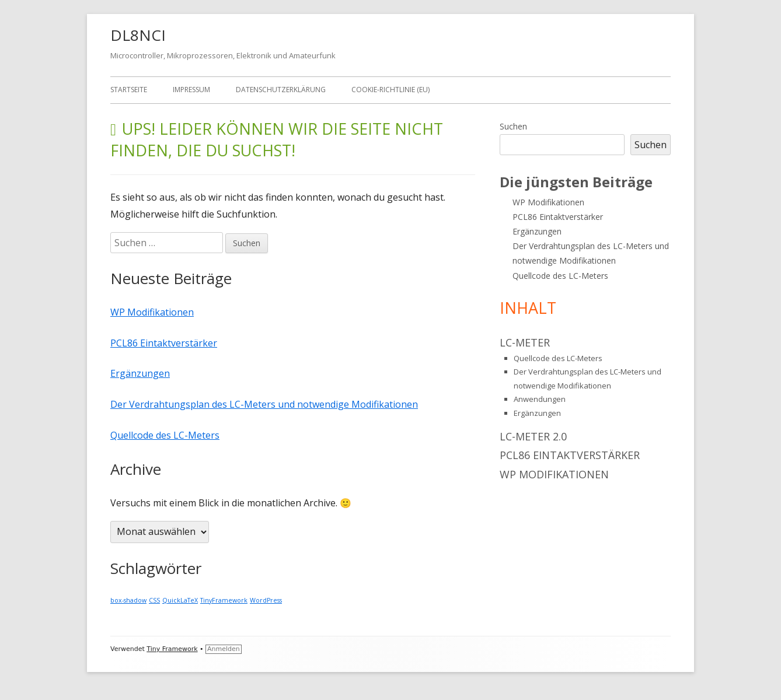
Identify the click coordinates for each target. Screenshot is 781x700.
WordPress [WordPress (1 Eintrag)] (266, 600)
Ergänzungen (140, 373)
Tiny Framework (172, 649)
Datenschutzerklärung (281, 90)
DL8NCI (138, 35)
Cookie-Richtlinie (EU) (390, 90)
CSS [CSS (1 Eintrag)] (154, 600)
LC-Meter (525, 342)
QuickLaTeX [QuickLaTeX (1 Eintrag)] (180, 600)
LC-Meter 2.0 (533, 436)
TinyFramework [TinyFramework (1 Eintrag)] (224, 600)
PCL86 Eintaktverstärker (164, 343)
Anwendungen (540, 399)
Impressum (191, 90)
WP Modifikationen (152, 312)
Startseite (129, 90)
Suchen (513, 126)
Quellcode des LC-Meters (165, 435)
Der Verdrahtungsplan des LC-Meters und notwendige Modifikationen (264, 404)
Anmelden (224, 649)
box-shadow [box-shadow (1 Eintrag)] (128, 600)
